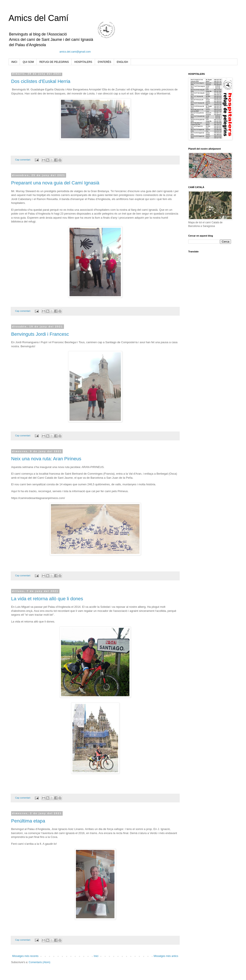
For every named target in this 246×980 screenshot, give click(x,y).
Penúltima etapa (28, 821)
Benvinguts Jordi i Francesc (40, 334)
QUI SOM (28, 62)
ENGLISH (122, 62)
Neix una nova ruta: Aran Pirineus (46, 459)
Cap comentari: (23, 160)
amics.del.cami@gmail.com (75, 52)
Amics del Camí (39, 18)
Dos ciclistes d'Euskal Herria (41, 81)
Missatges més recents (25, 956)
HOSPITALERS (83, 62)
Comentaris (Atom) (39, 962)
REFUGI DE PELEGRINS (54, 62)
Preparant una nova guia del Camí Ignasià (55, 183)
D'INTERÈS (104, 62)
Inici (96, 956)
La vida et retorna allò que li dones (47, 599)
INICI (14, 62)
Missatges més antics (166, 956)
